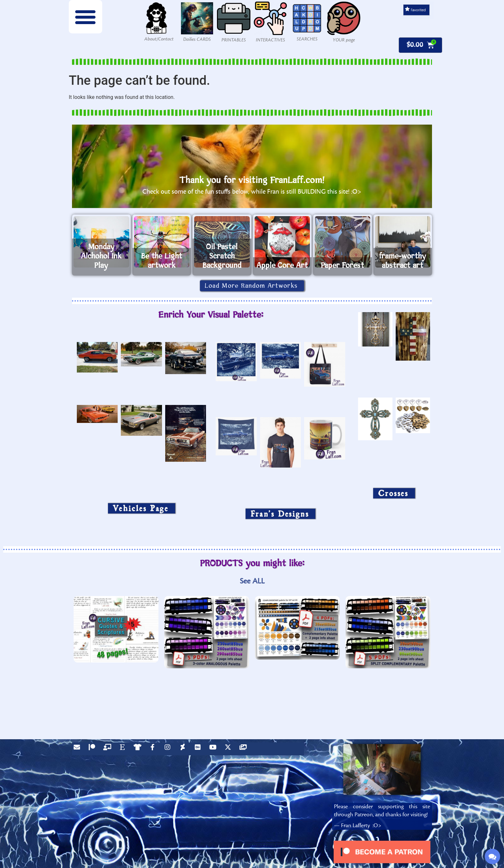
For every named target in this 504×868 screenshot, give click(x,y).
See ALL (252, 581)
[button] (85, 17)
